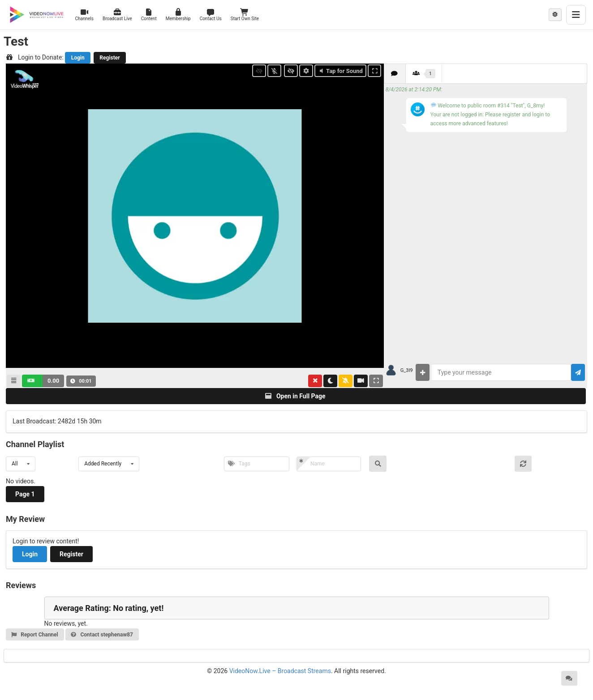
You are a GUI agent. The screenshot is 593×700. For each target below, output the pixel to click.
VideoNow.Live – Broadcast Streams (280, 671)
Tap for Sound (340, 71)
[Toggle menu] (576, 15)
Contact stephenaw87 (102, 635)
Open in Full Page (295, 396)
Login (78, 58)
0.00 (53, 381)
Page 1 (25, 494)
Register (110, 58)
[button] (43, 381)
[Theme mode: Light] (555, 15)
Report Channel (34, 635)
